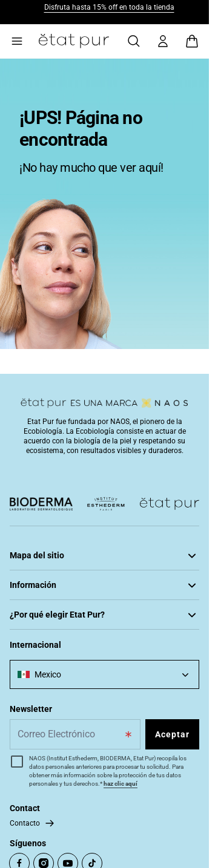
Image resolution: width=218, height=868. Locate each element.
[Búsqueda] (134, 41)
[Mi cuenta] (163, 41)
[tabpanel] (104, 204)
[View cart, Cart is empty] (192, 41)
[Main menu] (17, 41)
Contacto (25, 823)
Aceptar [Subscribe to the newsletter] (172, 734)
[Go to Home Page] (74, 41)
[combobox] (104, 674)
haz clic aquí (121, 784)
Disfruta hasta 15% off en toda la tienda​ (109, 7)
